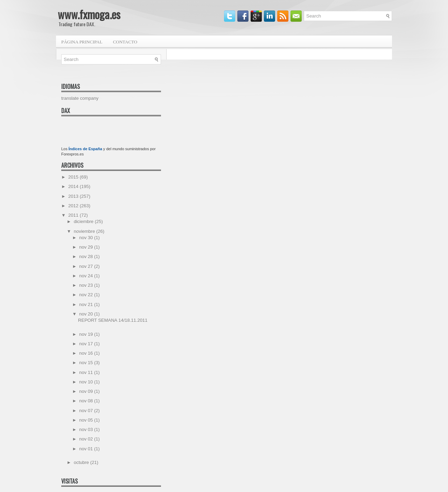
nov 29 (87, 247)
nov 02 (87, 439)
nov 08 (87, 401)
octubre (82, 462)
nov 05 (87, 420)
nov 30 (87, 238)
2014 (74, 186)
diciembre (84, 221)
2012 (74, 206)
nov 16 (87, 353)
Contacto (125, 42)
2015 (74, 177)
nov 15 (87, 363)
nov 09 (87, 391)
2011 (74, 215)
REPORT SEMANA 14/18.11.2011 (113, 320)
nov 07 (87, 411)
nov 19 (87, 334)
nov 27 (87, 266)
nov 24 (87, 276)
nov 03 (87, 429)
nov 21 (87, 304)
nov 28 (87, 257)
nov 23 (87, 285)
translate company (80, 98)
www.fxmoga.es (89, 14)
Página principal (82, 42)
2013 (74, 196)
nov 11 (87, 372)
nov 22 (87, 295)
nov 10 (87, 382)
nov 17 (87, 344)
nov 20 (87, 314)
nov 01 (87, 449)
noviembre (85, 231)
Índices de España (85, 149)
